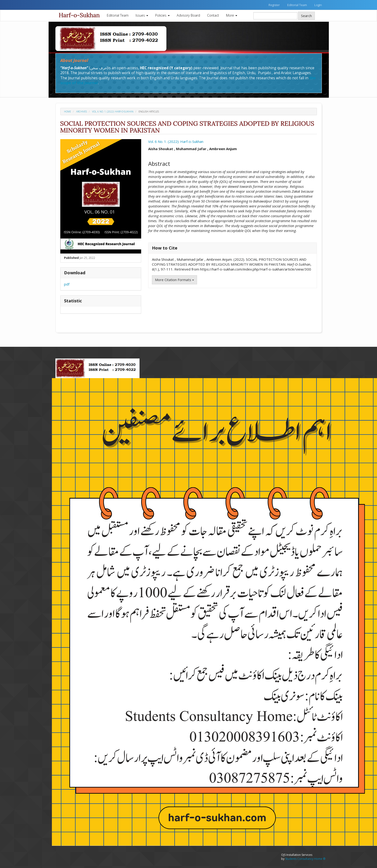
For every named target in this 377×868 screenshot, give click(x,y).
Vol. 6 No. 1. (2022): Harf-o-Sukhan (113, 112)
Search (306, 16)
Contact (213, 15)
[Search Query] (275, 16)
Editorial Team (297, 5)
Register (274, 5)
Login (318, 5)
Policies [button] (162, 15)
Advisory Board (188, 15)
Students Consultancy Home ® (305, 859)
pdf (67, 284)
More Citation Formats (174, 280)
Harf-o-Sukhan (79, 15)
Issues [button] (142, 15)
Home (68, 112)
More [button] (232, 15)
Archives (82, 112)
